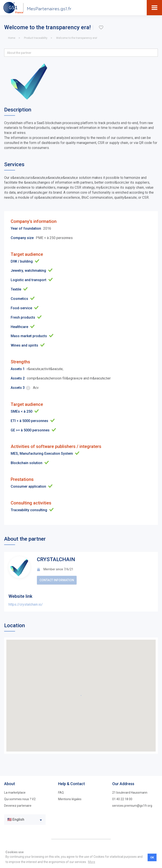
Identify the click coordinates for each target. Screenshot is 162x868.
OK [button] (152, 857)
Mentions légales (70, 799)
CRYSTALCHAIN (56, 559)
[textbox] (22, 820)
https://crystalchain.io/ (26, 604)
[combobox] (25, 820)
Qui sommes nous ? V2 (20, 799)
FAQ (61, 793)
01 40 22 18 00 (122, 799)
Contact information (57, 580)
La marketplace (15, 793)
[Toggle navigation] (154, 8)
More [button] (92, 862)
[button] (81, 53)
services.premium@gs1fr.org (132, 806)
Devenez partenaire (18, 806)
